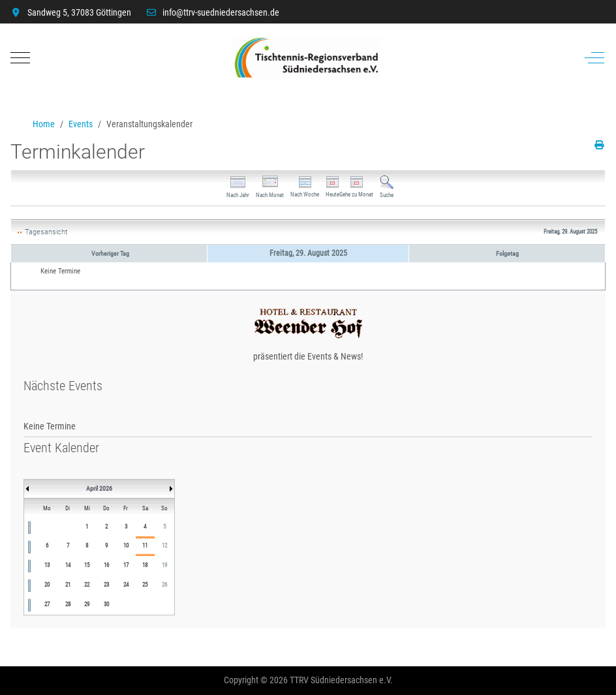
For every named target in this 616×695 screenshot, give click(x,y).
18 (145, 565)
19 (164, 565)
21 (68, 585)
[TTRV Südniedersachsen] (307, 58)
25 (145, 585)
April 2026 (99, 488)
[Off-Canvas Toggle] (594, 57)
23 (106, 585)
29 (87, 604)
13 (47, 565)
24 (126, 585)
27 (47, 604)
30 (106, 604)
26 (164, 585)
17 (126, 565)
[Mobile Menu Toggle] (20, 57)
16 (106, 565)
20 (47, 585)
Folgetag (507, 254)
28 (68, 604)
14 (68, 565)
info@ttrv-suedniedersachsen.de (221, 12)
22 (87, 585)
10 (126, 546)
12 (164, 546)
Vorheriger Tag (110, 254)
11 (145, 546)
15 (87, 565)
